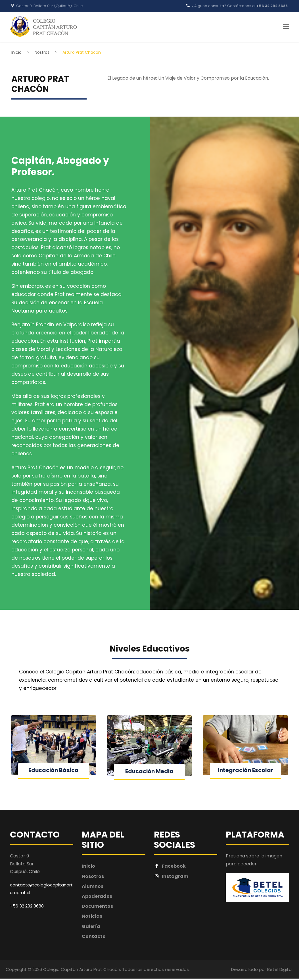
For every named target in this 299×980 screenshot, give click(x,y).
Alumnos (93, 888)
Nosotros (93, 878)
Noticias (92, 918)
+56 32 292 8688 (272, 6)
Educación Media (149, 773)
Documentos (97, 908)
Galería (91, 928)
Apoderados (97, 898)
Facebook (170, 868)
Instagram (171, 878)
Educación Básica (54, 772)
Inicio (88, 868)
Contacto (94, 938)
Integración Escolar (245, 772)
